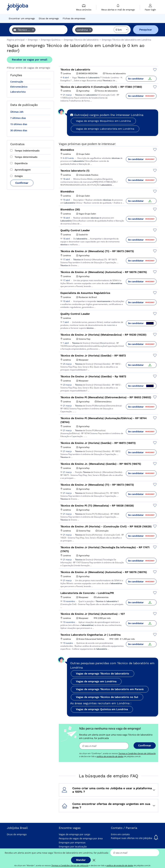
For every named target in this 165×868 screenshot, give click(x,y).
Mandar (81, 860)
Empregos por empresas (72, 842)
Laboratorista (18, 92)
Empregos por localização (73, 847)
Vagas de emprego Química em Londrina (102, 709)
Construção (17, 82)
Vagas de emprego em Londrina (96, 681)
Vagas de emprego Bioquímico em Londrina (103, 121)
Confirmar (22, 183)
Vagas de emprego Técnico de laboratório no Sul (107, 697)
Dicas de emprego (17, 834)
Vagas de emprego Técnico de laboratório (103, 674)
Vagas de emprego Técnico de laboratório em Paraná (110, 689)
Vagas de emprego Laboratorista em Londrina (105, 129)
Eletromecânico (19, 87)
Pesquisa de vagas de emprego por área (81, 838)
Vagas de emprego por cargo (74, 834)
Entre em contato (120, 834)
